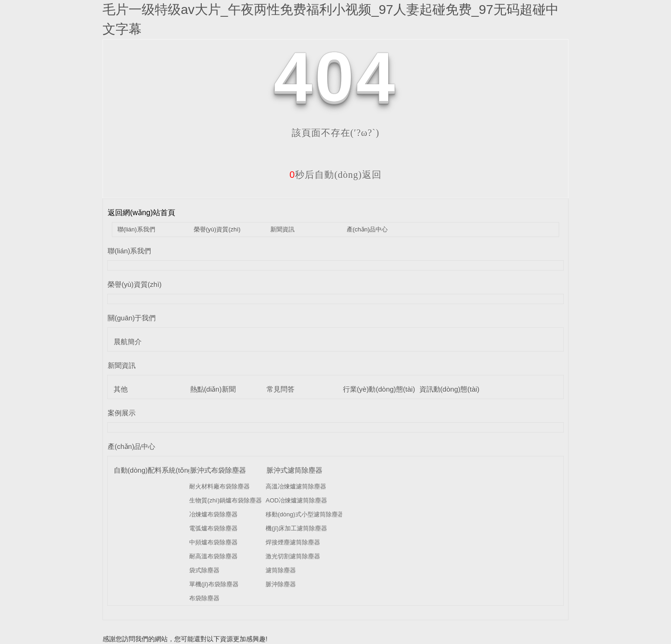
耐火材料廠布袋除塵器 (219, 486)
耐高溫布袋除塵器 (213, 556)
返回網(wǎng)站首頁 (141, 213)
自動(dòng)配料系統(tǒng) (154, 470)
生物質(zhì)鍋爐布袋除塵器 (226, 500)
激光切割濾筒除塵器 (293, 556)
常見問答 (281, 389)
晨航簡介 (128, 342)
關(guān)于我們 (132, 318)
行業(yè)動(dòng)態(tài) (379, 389)
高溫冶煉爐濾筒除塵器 (296, 486)
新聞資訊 (282, 229)
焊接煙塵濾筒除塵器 (293, 542)
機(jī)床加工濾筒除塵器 (296, 528)
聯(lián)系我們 (136, 229)
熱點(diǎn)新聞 (213, 389)
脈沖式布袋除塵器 (218, 470)
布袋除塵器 (204, 598)
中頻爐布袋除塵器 (213, 542)
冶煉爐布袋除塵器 (213, 514)
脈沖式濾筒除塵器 (294, 470)
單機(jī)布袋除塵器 (214, 584)
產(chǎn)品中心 (367, 229)
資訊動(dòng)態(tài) (449, 389)
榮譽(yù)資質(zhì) (217, 229)
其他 (121, 389)
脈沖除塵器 (281, 584)
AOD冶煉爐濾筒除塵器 (296, 500)
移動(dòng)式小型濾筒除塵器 (305, 514)
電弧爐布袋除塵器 (213, 528)
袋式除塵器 (204, 570)
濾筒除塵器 (281, 570)
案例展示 (122, 413)
